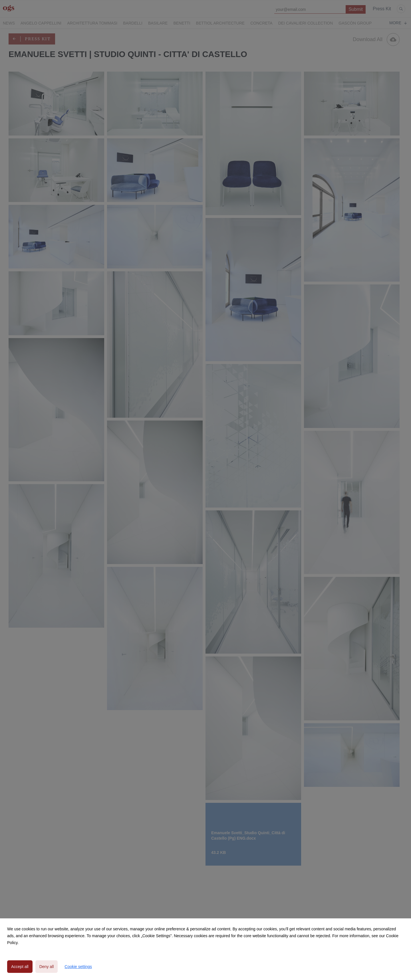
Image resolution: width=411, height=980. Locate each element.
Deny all (47, 967)
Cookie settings (78, 967)
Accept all (20, 967)
